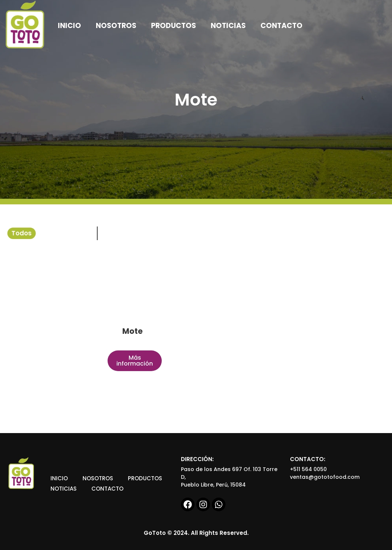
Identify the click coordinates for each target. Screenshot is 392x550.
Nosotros (98, 478)
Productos (145, 478)
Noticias (64, 489)
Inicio (59, 478)
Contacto (107, 489)
